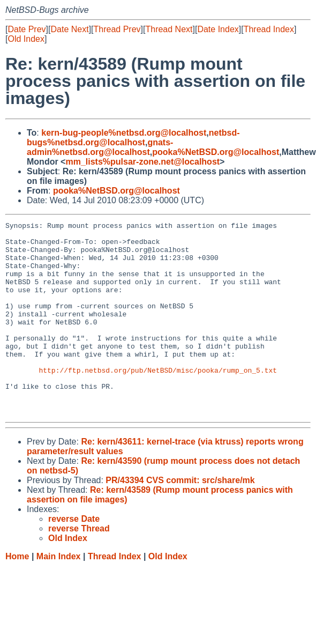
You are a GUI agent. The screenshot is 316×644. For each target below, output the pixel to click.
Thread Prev (117, 29)
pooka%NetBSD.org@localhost (216, 152)
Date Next (69, 29)
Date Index (218, 29)
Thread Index (269, 29)
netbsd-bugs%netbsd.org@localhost (133, 138)
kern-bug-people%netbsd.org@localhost (124, 133)
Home (17, 595)
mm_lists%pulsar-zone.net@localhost (142, 162)
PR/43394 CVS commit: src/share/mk (180, 519)
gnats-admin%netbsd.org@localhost (100, 147)
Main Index (59, 595)
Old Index (26, 39)
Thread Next (169, 29)
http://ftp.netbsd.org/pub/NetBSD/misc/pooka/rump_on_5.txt (158, 401)
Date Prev (27, 29)
